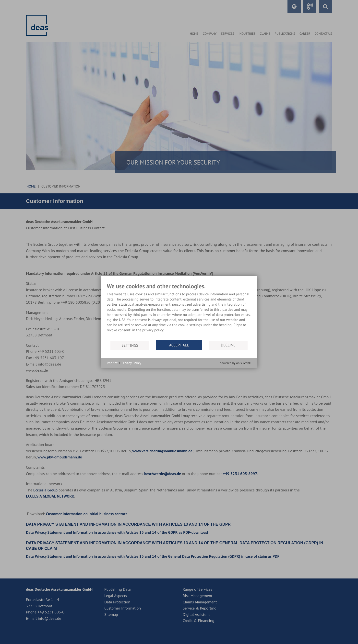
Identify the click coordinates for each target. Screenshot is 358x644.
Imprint (112, 363)
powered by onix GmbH (235, 363)
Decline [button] (228, 345)
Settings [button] (130, 345)
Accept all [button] (179, 345)
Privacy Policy (131, 363)
